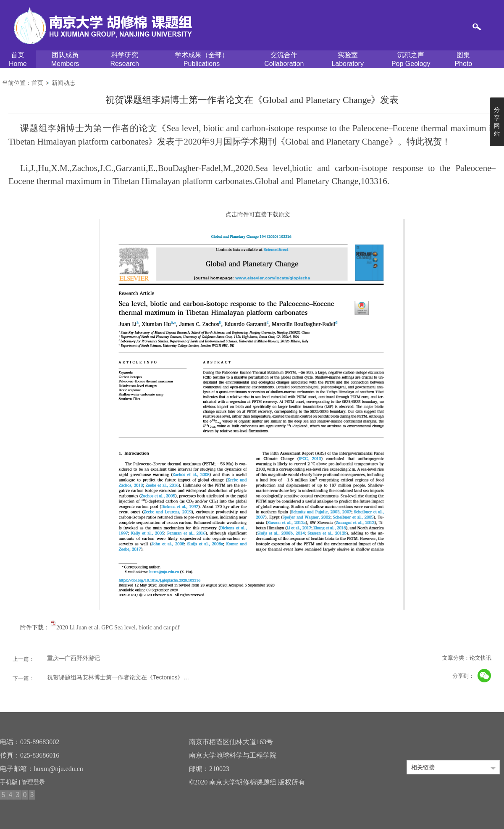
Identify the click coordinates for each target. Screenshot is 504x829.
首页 (18, 60)
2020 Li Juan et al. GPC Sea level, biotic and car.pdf (118, 628)
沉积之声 (411, 60)
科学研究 (124, 60)
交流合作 (284, 60)
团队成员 (65, 60)
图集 (463, 60)
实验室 (348, 60)
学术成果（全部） (202, 60)
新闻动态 (63, 83)
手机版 (9, 782)
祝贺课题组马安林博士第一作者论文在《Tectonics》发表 (121, 677)
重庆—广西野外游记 (73, 658)
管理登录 (33, 782)
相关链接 (423, 767)
